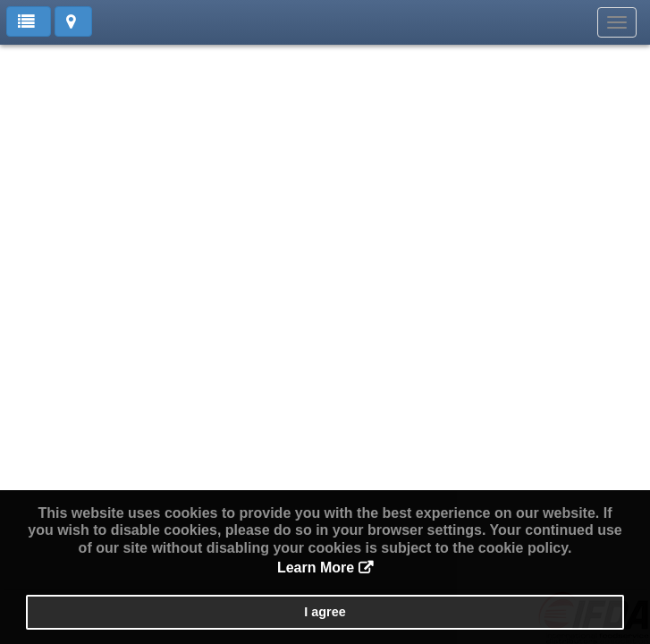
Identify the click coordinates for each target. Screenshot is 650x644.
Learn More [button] (316, 568)
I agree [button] (325, 612)
